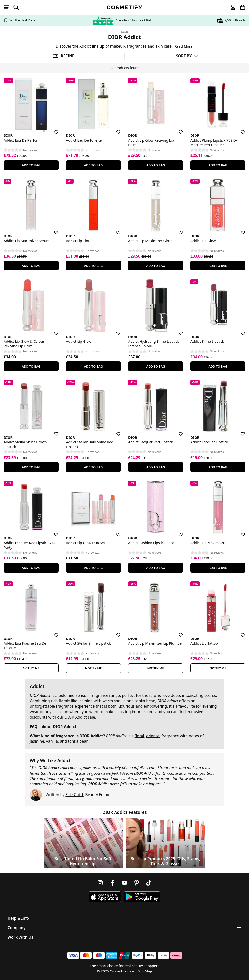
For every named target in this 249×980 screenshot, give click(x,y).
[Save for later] (53, 129)
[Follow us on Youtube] (124, 883)
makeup (118, 46)
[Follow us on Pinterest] (137, 883)
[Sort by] (187, 56)
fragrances (137, 46)
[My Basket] (240, 7)
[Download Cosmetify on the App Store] (105, 897)
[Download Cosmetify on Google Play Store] (142, 897)
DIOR (124, 32)
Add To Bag (31, 165)
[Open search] (18, 7)
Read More (183, 46)
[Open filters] (62, 56)
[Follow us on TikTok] (149, 883)
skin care (164, 46)
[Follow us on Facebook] (112, 883)
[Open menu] (9, 7)
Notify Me (31, 668)
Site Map (145, 971)
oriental (153, 736)
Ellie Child (74, 795)
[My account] (231, 7)
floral (139, 736)
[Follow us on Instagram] (100, 883)
